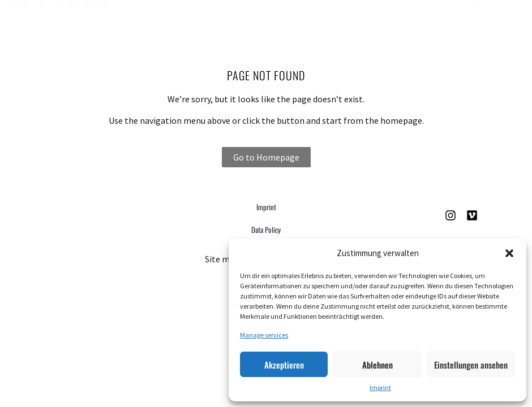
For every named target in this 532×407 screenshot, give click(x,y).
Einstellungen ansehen (471, 365)
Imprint (380, 387)
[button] (509, 253)
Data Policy (266, 230)
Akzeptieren (284, 365)
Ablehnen (377, 365)
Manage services (264, 335)
